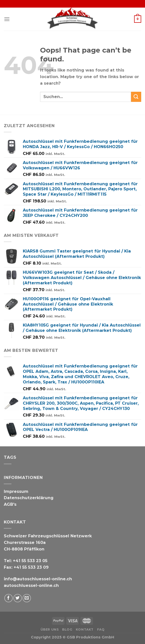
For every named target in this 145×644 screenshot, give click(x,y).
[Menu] (7, 19)
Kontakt (85, 629)
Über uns (50, 629)
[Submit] (136, 97)
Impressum (16, 491)
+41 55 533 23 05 (30, 561)
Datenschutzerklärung (29, 498)
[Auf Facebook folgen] (8, 598)
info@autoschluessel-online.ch (38, 579)
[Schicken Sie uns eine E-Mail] (27, 598)
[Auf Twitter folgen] (18, 598)
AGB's (10, 504)
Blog (67, 629)
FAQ (101, 629)
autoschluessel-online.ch (31, 585)
